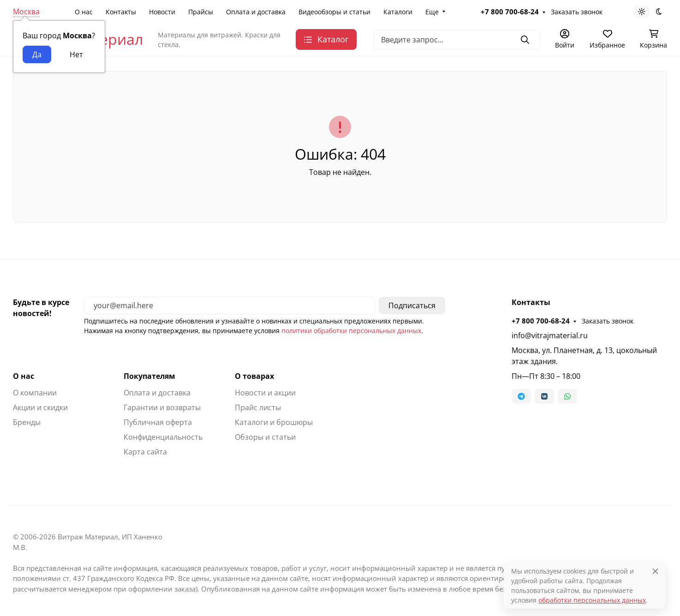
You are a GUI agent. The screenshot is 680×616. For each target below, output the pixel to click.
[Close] (655, 571)
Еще (432, 12)
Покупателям (149, 376)
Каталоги (398, 12)
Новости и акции (265, 393)
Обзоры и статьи (265, 437)
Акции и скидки (40, 407)
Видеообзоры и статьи (334, 12)
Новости (162, 12)
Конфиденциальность (163, 437)
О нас (84, 12)
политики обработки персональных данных (351, 331)
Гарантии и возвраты (162, 407)
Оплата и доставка (256, 12)
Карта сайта (145, 452)
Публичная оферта (158, 422)
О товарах (254, 376)
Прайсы (201, 12)
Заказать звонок (577, 12)
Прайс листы (258, 407)
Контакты (121, 12)
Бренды (27, 422)
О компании (35, 393)
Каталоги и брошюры (274, 422)
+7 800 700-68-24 (510, 12)
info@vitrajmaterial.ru (550, 335)
